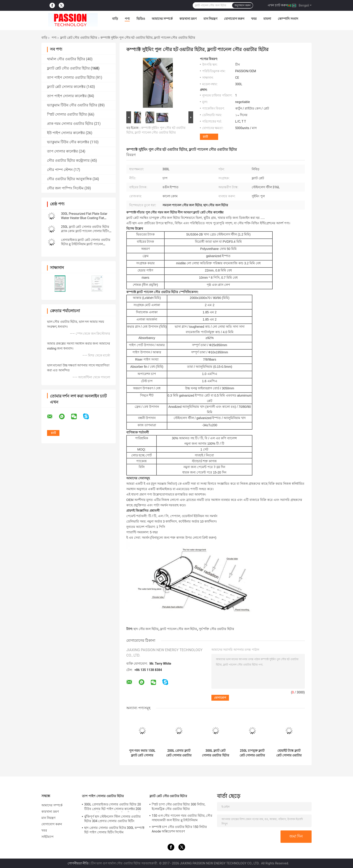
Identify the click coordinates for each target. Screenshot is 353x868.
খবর (254, 19)
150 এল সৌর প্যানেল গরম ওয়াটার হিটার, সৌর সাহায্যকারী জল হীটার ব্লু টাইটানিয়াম (182, 818)
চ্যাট (205, 137)
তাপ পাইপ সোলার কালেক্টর (67, 96)
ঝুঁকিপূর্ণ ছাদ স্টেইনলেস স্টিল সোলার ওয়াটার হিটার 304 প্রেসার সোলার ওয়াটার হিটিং (112, 819)
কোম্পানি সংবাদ (288, 19)
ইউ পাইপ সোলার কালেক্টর (66, 133)
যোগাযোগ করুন (234, 19)
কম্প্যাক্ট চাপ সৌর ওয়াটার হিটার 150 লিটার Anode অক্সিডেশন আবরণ (179, 829)
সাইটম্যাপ (48, 837)
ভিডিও (141, 19)
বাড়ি (115, 19)
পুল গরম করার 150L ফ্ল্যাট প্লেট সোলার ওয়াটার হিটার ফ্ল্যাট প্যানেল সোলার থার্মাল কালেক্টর (142, 753)
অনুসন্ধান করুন (242, 5)
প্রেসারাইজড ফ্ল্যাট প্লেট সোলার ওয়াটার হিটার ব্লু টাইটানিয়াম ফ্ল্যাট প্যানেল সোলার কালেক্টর (86, 244)
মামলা (267, 19)
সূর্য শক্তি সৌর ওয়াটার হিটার (216, 629)
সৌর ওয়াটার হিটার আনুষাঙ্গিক (69, 179)
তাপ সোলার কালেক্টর (62, 151)
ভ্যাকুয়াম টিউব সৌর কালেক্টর (68, 142)
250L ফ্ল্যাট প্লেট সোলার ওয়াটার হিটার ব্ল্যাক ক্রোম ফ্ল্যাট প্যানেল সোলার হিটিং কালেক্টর (85, 231)
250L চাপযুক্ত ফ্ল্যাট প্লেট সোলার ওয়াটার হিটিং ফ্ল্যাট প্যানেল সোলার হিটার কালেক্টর (252, 753)
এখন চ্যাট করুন (278, 5)
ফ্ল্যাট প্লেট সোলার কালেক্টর (66, 87)
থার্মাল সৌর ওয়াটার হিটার (66, 59)
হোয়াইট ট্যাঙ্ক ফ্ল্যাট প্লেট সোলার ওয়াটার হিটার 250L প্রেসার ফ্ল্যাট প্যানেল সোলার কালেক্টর (289, 753)
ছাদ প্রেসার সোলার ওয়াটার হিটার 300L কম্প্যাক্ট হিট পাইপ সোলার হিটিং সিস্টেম (114, 830)
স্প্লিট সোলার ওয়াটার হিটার (67, 114)
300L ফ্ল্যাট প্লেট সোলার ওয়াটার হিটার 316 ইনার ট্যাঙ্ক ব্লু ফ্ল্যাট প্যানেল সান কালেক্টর (216, 753)
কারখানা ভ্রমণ (188, 19)
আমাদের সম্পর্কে (162, 19)
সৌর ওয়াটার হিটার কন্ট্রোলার (68, 160)
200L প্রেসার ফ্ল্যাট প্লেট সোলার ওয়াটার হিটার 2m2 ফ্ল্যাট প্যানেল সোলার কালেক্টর (179, 753)
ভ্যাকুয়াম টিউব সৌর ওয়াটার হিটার (72, 105)
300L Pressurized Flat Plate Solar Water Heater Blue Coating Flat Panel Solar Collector (84, 218)
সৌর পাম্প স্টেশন (60, 170)
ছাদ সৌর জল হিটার (146, 629)
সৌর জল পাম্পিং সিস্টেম (65, 188)
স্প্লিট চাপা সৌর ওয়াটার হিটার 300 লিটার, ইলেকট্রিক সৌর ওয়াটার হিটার (179, 807)
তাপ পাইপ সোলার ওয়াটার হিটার (71, 77)
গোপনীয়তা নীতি (78, 863)
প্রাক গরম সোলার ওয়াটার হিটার (70, 124)
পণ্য (127, 19)
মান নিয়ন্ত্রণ (210, 19)
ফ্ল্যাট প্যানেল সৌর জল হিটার (179, 629)
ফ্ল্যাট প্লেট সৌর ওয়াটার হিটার (79, 38)
